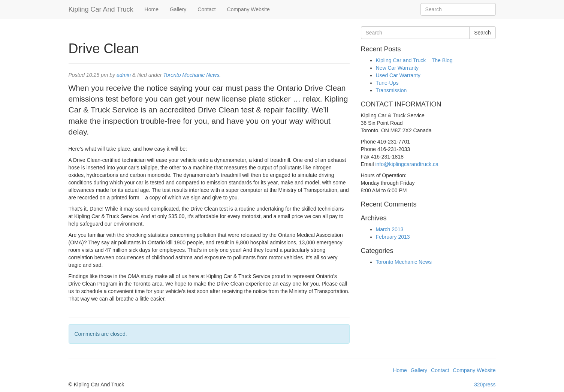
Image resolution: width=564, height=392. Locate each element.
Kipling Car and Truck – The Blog (414, 60)
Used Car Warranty (398, 75)
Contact (206, 9)
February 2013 (393, 237)
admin (124, 75)
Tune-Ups (387, 83)
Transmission (391, 90)
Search (482, 33)
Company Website (248, 9)
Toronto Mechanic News (191, 75)
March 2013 (390, 229)
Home (152, 9)
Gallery (178, 9)
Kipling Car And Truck (101, 9)
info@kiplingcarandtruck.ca (407, 164)
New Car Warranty (397, 68)
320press (485, 385)
